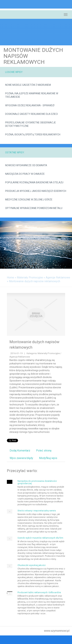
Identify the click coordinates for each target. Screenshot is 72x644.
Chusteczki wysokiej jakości (32, 565)
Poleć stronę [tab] (44, 451)
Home (10, 278)
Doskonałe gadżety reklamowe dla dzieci (31, 114)
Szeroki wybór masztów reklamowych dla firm (40, 538)
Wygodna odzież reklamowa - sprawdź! (30, 105)
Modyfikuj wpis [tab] (48, 458)
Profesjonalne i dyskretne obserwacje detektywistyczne (31, 124)
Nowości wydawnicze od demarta (26, 165)
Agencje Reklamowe (58, 278)
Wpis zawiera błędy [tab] (21, 458)
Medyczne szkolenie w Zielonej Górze (29, 200)
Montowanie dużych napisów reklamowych (35, 281)
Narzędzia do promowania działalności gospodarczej (37, 482)
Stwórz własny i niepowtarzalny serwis (37, 511)
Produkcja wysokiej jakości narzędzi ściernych (36, 191)
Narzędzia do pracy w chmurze (25, 174)
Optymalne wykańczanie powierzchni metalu (34, 208)
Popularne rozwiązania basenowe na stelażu (34, 182)
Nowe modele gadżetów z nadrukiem (28, 85)
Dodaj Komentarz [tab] (20, 451)
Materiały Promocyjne (30, 278)
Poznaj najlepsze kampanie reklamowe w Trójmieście (32, 95)
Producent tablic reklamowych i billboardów (39, 592)
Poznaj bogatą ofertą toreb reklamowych (33, 135)
